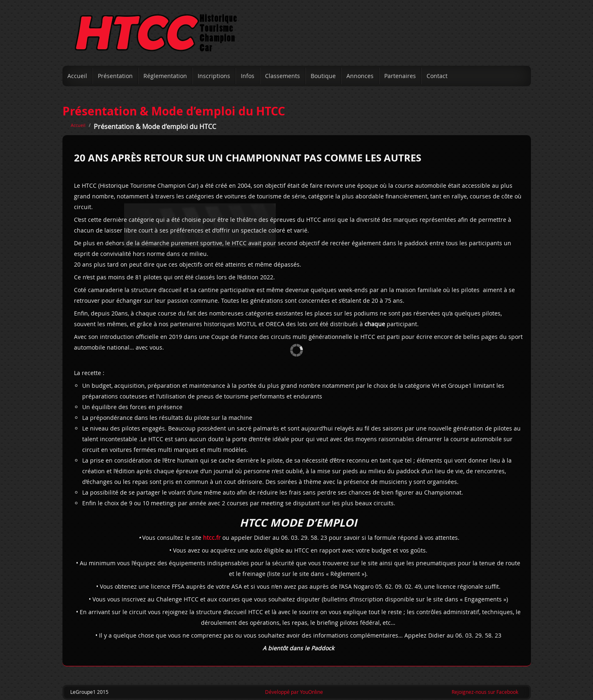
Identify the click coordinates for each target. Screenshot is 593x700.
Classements (283, 76)
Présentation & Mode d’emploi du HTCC (174, 111)
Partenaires (400, 76)
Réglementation (165, 76)
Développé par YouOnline (294, 692)
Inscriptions (214, 76)
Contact (437, 76)
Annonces (360, 76)
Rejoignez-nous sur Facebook (485, 692)
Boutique (323, 76)
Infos (248, 76)
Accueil (77, 76)
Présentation (115, 76)
